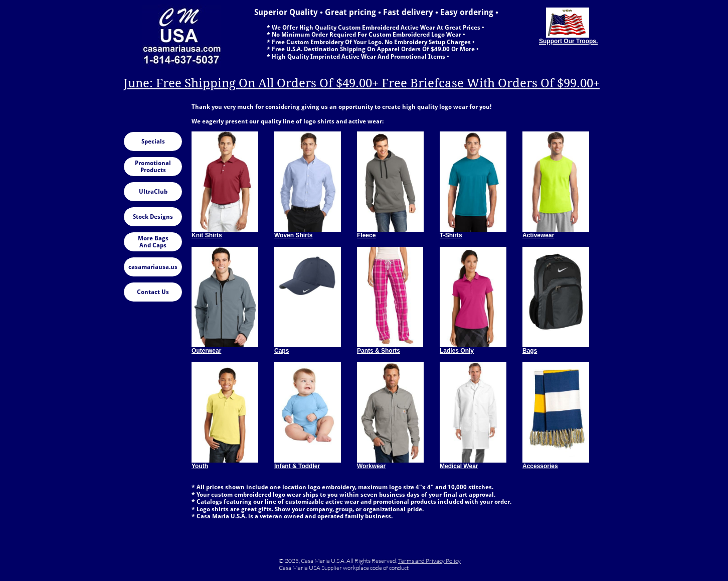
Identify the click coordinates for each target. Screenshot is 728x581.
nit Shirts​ (209, 235)
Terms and (412, 561)
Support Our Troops (568, 41)
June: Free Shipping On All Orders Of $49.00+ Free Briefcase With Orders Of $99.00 (358, 83)
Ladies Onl (455, 351)
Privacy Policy (443, 561)
